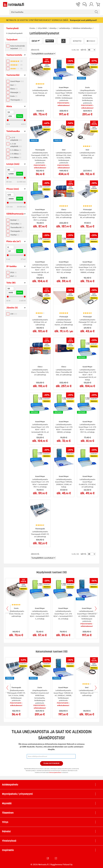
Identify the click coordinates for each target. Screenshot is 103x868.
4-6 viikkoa (16, 157)
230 (14, 314)
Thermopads (16, 100)
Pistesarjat (16, 92)
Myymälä (7, 803)
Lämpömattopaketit (15, 33)
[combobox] (55, 12)
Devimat (15, 220)
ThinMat (15, 235)
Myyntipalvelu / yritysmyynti (17, 794)
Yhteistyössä (9, 841)
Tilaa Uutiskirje (51, 763)
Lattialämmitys (65, 28)
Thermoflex (16, 224)
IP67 (13, 276)
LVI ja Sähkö (42, 28)
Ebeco (14, 89)
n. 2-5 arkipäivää (16, 139)
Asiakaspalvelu (10, 785)
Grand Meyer (17, 81)
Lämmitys (53, 28)
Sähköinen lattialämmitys (82, 28)
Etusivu (33, 28)
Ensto (14, 96)
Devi (13, 85)
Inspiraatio (8, 850)
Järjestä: (35, 50)
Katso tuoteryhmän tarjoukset (18, 47)
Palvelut (6, 831)
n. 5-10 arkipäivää (16, 145)
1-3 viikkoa (16, 150)
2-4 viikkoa (16, 154)
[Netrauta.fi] (13, 4)
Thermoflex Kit (17, 227)
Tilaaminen (8, 813)
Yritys (5, 822)
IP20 (13, 273)
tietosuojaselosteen (55, 772)
